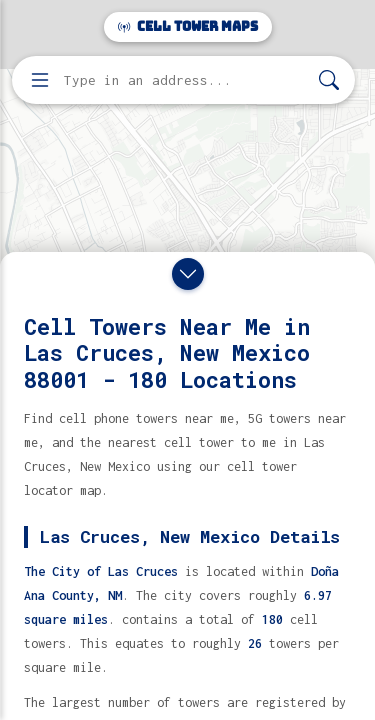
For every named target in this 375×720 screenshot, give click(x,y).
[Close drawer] (188, 274)
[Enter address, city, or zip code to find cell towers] (185, 80)
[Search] (329, 80)
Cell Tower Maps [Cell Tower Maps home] (188, 26)
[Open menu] (40, 80)
